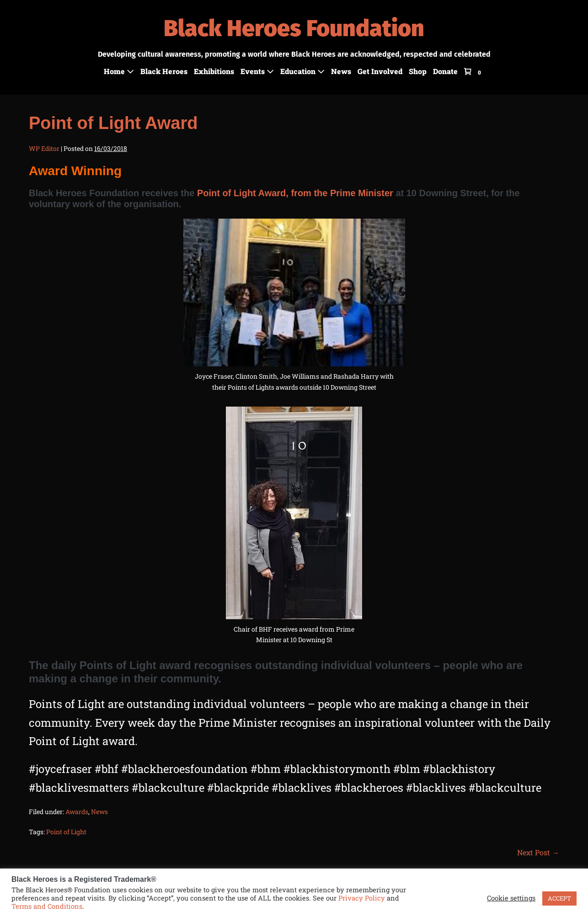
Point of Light (66, 832)
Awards (77, 812)
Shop (418, 71)
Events (257, 71)
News (341, 71)
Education (302, 71)
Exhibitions (214, 71)
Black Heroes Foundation (294, 28)
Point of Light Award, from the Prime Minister (295, 193)
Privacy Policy (362, 898)
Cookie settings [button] (511, 898)
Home (119, 71)
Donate (445, 71)
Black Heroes (164, 71)
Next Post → (538, 852)
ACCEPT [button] (559, 898)
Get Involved (380, 71)
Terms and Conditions (47, 906)
